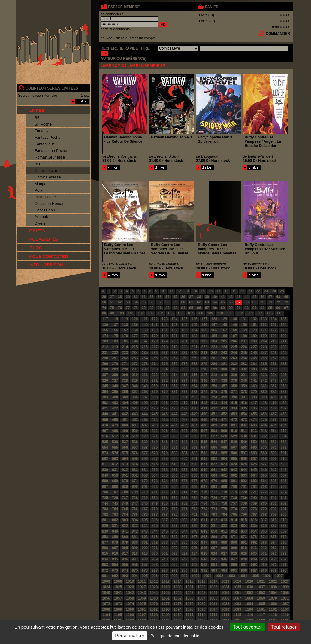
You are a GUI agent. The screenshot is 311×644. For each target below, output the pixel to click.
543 (184, 442)
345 (105, 386)
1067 (237, 598)
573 (105, 453)
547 (224, 442)
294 (165, 369)
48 (278, 297)
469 (204, 420)
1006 (267, 576)
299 (214, 369)
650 (115, 475)
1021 (261, 582)
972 (105, 570)
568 (244, 448)
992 (115, 576)
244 (234, 353)
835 (254, 526)
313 (165, 375)
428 (174, 408)
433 (224, 408)
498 (115, 431)
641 (214, 470)
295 (174, 369)
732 (174, 498)
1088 (106, 609)
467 (184, 420)
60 (183, 302)
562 (184, 448)
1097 (213, 609)
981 (194, 570)
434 (234, 408)
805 (145, 520)
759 (254, 503)
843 (145, 531)
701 (244, 487)
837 (274, 526)
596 (145, 459)
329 (135, 381)
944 (204, 559)
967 (244, 565)
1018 (225, 582)
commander (278, 34)
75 (112, 308)
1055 (285, 593)
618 (174, 464)
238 (174, 353)
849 (204, 531)
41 (223, 297)
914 (284, 548)
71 (270, 302)
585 (224, 453)
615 (145, 464)
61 (191, 302)
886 (194, 542)
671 (135, 481)
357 (224, 386)
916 (115, 554)
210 (274, 341)
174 (105, 336)
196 (135, 341)
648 (284, 470)
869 (214, 537)
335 (194, 381)
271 (125, 364)
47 (270, 297)
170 (254, 330)
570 (264, 448)
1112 (202, 615)
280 (214, 364)
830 (204, 526)
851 (224, 531)
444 (145, 414)
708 (125, 492)
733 (184, 498)
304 (264, 369)
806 (155, 520)
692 (155, 487)
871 (234, 537)
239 (184, 353)
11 (171, 291)
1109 (166, 615)
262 (224, 358)
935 (115, 559)
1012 (154, 582)
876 (284, 537)
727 (125, 498)
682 (244, 481)
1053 (261, 593)
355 (204, 386)
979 (174, 570)
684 (264, 481)
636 (165, 470)
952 (284, 559)
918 (135, 554)
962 (194, 565)
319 (224, 375)
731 (165, 498)
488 (204, 425)
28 (120, 297)
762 (284, 503)
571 (274, 448)
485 (174, 425)
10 (163, 291)
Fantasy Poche (48, 137)
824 (145, 526)
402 (105, 403)
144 (184, 325)
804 (135, 520)
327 (115, 381)
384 (115, 397)
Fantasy (41, 131)
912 (264, 548)
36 (183, 297)
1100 (249, 609)
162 (174, 330)
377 (234, 392)
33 (160, 297)
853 (244, 531)
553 (284, 442)
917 (125, 554)
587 (244, 453)
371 (174, 392)
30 (136, 297)
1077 (166, 604)
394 (214, 397)
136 (105, 325)
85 (191, 308)
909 (234, 548)
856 (274, 531)
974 (125, 570)
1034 (225, 587)
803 (125, 520)
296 (184, 369)
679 (214, 481)
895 (284, 542)
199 (165, 341)
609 (274, 459)
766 (135, 509)
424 (135, 408)
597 (155, 459)
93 (254, 308)
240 (194, 353)
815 (244, 520)
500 (135, 431)
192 (284, 336)
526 (204, 436)
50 (104, 302)
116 (279, 313)
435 (244, 408)
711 (155, 492)
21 (250, 291)
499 (125, 431)
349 (145, 386)
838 (284, 526)
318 (214, 375)
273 (145, 364)
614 (135, 464)
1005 (255, 576)
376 (224, 392)
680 (224, 481)
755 (214, 503)
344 (284, 381)
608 (264, 459)
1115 (237, 615)
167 (224, 330)
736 (214, 498)
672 (145, 481)
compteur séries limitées (52, 88)
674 (165, 481)
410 (184, 403)
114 (260, 313)
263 (234, 358)
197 (145, 341)
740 (254, 498)
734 (194, 498)
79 (144, 308)
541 (165, 442)
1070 (273, 598)
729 (145, 498)
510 (234, 431)
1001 (207, 576)
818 (274, 520)
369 (155, 392)
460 (115, 420)
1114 (225, 615)
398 (254, 397)
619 (184, 464)
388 (155, 397)
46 (262, 297)
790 (184, 515)
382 (284, 392)
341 (254, 381)
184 (204, 336)
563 (194, 448)
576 (135, 453)
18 (226, 291)
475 (264, 420)
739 (244, 498)
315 (184, 375)
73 (286, 302)
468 (194, 420)
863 (155, 537)
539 (145, 442)
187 (234, 336)
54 (136, 302)
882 (155, 542)
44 (246, 297)
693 (165, 487)
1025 (118, 587)
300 (224, 369)
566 (224, 448)
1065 (213, 598)
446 (165, 414)
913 (274, 548)
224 (224, 347)
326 (105, 381)
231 (105, 353)
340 (244, 381)
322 (254, 375)
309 (125, 375)
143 (174, 325)
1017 (213, 582)
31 (144, 297)
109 (210, 313)
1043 (142, 593)
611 (105, 464)
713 (174, 492)
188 (244, 336)
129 (224, 319)
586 (234, 453)
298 (204, 369)
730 (155, 498)
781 (284, 509)
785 (135, 515)
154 (284, 325)
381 (274, 392)
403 (115, 403)
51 (112, 302)
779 (264, 509)
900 (145, 548)
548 (234, 442)
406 (145, 403)
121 (145, 319)
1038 (273, 587)
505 (184, 431)
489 (214, 425)
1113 (213, 615)
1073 (118, 604)
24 (274, 291)
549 (244, 442)
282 (234, 364)
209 (264, 341)
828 (184, 526)
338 (224, 381)
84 (183, 308)
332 (165, 381)
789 (174, 515)
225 (234, 347)
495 (274, 425)
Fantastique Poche (51, 151)
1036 (249, 587)
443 (135, 414)
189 (254, 336)
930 (254, 554)
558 (145, 448)
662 (234, 475)
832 (224, 526)
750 (165, 503)
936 (125, 559)
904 (184, 548)
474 (254, 420)
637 (174, 470)
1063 (190, 598)
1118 (273, 615)
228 (264, 347)
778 (254, 509)
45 (254, 297)
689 (125, 487)
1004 (243, 576)
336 (204, 381)
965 (224, 565)
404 (125, 403)
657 (184, 475)
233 (125, 353)
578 (155, 453)
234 (135, 353)
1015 (190, 582)
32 (151, 297)
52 (120, 302)
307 (105, 375)
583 (204, 453)
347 (125, 386)
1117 (261, 615)
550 (254, 442)
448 (184, 414)
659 (204, 475)
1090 (130, 609)
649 (105, 475)
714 (184, 492)
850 (214, 531)
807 (165, 520)
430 (194, 408)
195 (125, 341)
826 (165, 526)
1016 (202, 582)
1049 (213, 593)
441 (115, 414)
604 (224, 459)
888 (214, 542)
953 (105, 565)
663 (244, 475)
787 (155, 515)
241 (204, 353)
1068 (249, 598)
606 (244, 459)
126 (194, 319)
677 (194, 481)
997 (165, 576)
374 (204, 392)
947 (234, 559)
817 (264, 520)
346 (115, 386)
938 (145, 559)
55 (144, 302)
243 (224, 353)
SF (37, 118)
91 (239, 308)
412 (204, 403)
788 (165, 515)
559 (155, 448)
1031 (190, 587)
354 (194, 386)
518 (125, 436)
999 (184, 576)
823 (135, 526)
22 (258, 291)
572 (284, 448)
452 (224, 414)
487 (194, 425)
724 (284, 492)
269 (105, 364)
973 (115, 570)
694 (174, 487)
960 (174, 565)
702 (254, 487)
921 (165, 554)
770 (174, 509)
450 (204, 414)
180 (165, 336)
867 (194, 537)
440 (105, 414)
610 (284, 459)
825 (155, 526)
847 (184, 531)
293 (155, 369)
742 (274, 498)
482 (145, 425)
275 (165, 364)
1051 (237, 593)
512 (254, 431)
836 (264, 526)
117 (105, 319)
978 (165, 570)
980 (184, 570)
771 (184, 509)
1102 (273, 609)
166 (214, 330)
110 (220, 313)
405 (135, 403)
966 (234, 565)
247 (264, 353)
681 (234, 481)
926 (214, 554)
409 (174, 403)
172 (274, 330)
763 (105, 509)
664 (254, 475)
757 (234, 503)
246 (254, 353)
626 (254, 464)
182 (184, 336)
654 (155, 475)
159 (145, 330)
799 (274, 515)
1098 (225, 609)
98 (104, 313)
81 (160, 308)
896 (105, 548)
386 (135, 397)
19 (234, 291)
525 (194, 436)
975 (135, 570)
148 (224, 325)
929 (244, 554)
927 (224, 554)
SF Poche (43, 124)
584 (214, 453)
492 (244, 425)
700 (234, 487)
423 (125, 408)
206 (234, 341)
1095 (190, 609)
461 (125, 420)
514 (274, 431)
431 (204, 408)
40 (215, 297)
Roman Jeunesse (50, 157)
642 (224, 470)
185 (214, 336)
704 (274, 487)
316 (194, 375)
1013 (166, 582)
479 (115, 425)
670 (125, 481)
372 (184, 392)
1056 (106, 598)
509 (224, 431)
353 (184, 386)
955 (125, 565)
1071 (285, 598)
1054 (273, 593)
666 (274, 475)
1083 (237, 604)
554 (105, 448)
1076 (154, 604)
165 (204, 330)
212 (105, 347)
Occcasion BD (47, 210)
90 (231, 308)
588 (254, 453)
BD (37, 164)
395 (224, 397)
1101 (261, 609)
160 (155, 330)
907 (214, 548)
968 (254, 565)
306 (284, 369)
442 (125, 414)
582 (194, 453)
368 (145, 392)
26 (104, 297)
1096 (202, 609)
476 (274, 420)
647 (274, 470)
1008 (106, 582)
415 (234, 403)
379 (254, 392)
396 (234, 397)
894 (274, 542)
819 (284, 520)
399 (264, 397)
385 (125, 397)
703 (264, 487)
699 (224, 487)
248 (274, 353)
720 (244, 492)
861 (135, 537)
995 (145, 576)
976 (145, 570)
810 (194, 520)
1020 (249, 582)
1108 (154, 615)
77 (128, 308)
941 (174, 559)
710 (145, 492)
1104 (106, 615)
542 (174, 442)
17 (218, 291)
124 (174, 319)
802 (115, 520)
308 (115, 375)
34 (167, 297)
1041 (118, 593)
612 (115, 464)
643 (234, 470)
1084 (249, 604)
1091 (142, 609)
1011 (142, 582)
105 (171, 313)
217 (155, 347)
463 (145, 420)
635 (155, 470)
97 (286, 308)
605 (234, 459)
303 (254, 369)
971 (284, 565)
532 (264, 436)
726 (115, 498)
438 (274, 408)
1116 (249, 615)
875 (274, 537)
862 (145, 537)
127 (204, 319)
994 (135, 576)
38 (199, 297)
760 (264, 503)
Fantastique (45, 144)
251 (115, 358)
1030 (178, 587)
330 (145, 381)
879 (125, 542)
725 (105, 498)
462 (135, 420)
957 (145, 565)
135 (284, 319)
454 (244, 414)
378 (244, 392)
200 (174, 341)
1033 (213, 587)
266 (264, 358)
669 (115, 481)
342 (264, 381)
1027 (142, 587)
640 (204, 470)
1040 (106, 593)
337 (214, 381)
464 (155, 420)
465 (165, 420)
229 (274, 347)
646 (264, 470)
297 (194, 369)
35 (175, 297)
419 (274, 403)
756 (224, 503)
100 (121, 313)
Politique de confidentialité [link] (175, 636)
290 (125, 369)
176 (125, 336)
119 (125, 319)
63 (207, 302)
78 (136, 308)
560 (165, 448)
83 (175, 308)
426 (155, 408)
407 (155, 403)
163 (184, 330)
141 (155, 325)
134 (274, 319)
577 (145, 453)
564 (204, 448)
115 (270, 313)
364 (105, 392)
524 (184, 436)
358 (234, 386)
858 (105, 537)
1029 (166, 587)
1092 (154, 609)
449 (194, 414)
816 (254, 520)
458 (284, 414)
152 (264, 325)
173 (284, 330)
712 (165, 492)
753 (194, 503)
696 (194, 487)
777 (244, 509)
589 (264, 453)
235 (145, 353)
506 (194, 431)
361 (264, 386)
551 (264, 442)
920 (155, 554)
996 (155, 576)
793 (214, 515)
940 (165, 559)
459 (105, 420)
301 (234, 369)
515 (284, 431)
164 (194, 330)
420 (284, 403)
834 (244, 526)
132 (254, 319)
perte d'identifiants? (116, 29)
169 (244, 330)
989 (274, 570)
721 (254, 492)
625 (244, 464)
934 (105, 559)
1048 (202, 593)
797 (254, 515)
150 (244, 325)
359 (244, 386)
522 (165, 436)
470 (214, 420)
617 (165, 464)
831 (214, 526)
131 (244, 319)
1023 (285, 582)
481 (135, 425)
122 (155, 319)
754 (204, 503)
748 (145, 503)
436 (254, 408)
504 (174, 431)
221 (194, 347)
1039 (285, 587)
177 (135, 336)
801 (105, 520)
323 (264, 375)
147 (214, 325)
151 (254, 325)
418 (264, 403)
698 (214, 487)
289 (115, 369)
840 (115, 531)
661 (224, 475)
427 (165, 408)
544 (194, 442)
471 (224, 420)
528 (224, 436)
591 (284, 453)
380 (264, 392)
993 (125, 576)
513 (264, 431)
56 (151, 302)
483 (155, 425)
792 (204, 515)
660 (214, 475)
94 (262, 308)
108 (200, 313)
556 (125, 448)
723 (274, 492)
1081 (213, 604)
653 (145, 475)
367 (135, 392)
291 (135, 369)
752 (184, 503)
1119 (285, 615)
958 (155, 565)
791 (194, 515)
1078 (178, 604)
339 (234, 381)
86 (199, 308)
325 (284, 375)
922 (174, 554)
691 (145, 487)
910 (244, 548)
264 (244, 358)
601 (194, 459)
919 (145, 554)
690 (135, 487)
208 (254, 341)
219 (174, 347)
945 (214, 559)
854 (254, 531)
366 (125, 392)
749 (155, 503)
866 (184, 537)
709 (135, 492)
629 (284, 464)
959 (165, 565)
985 (234, 570)
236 (155, 353)
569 (254, 448)
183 (194, 336)
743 (284, 498)
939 (155, 559)
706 (105, 492)
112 (240, 313)
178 (145, 336)
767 (145, 509)
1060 (154, 598)
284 (254, 364)
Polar (39, 190)
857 (284, 531)
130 (234, 319)
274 (155, 364)
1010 (130, 582)
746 (125, 503)
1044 (154, 593)
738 (234, 498)
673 (155, 481)
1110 (178, 615)
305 (274, 369)
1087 (285, 604)
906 (204, 548)
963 (204, 565)
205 (224, 341)
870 (224, 537)
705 (284, 487)
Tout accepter (247, 627)
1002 (219, 576)
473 (244, 420)
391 (184, 397)
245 (244, 353)
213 (115, 347)
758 (244, 503)
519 (135, 436)
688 (115, 487)
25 (282, 291)
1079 (190, 604)
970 (274, 565)
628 (274, 464)
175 (115, 336)
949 (254, 559)
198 (155, 341)
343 (274, 381)
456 (264, 414)
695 (184, 487)
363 (284, 386)
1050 (225, 593)
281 (224, 364)
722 (264, 492)
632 (125, 470)
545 (204, 442)
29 (128, 297)
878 (115, 542)
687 (105, 487)
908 (224, 548)
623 (224, 464)
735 (204, 498)
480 (125, 425)
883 (165, 542)
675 (174, 481)
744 (105, 503)
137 (115, 325)
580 (174, 453)
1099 (237, 609)
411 (194, 403)
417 (254, 403)
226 (244, 347)
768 (155, 509)
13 (187, 291)
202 (194, 341)
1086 (273, 604)
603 (214, 459)
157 (125, 330)
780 (274, 509)
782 (105, 515)
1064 (202, 598)
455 (254, 414)
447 (174, 414)
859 (115, 537)
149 (234, 325)
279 (204, 364)
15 (203, 291)
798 (264, 515)
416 (244, 403)
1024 (106, 587)
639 (194, 470)
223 (214, 347)
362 (274, 386)
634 (145, 470)
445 (155, 414)
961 (184, 565)
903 (174, 548)
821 (115, 526)
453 (234, 414)
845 (165, 531)
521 (155, 436)
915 (105, 554)
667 (284, 475)
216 (145, 347)
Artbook (41, 217)
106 (180, 313)
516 (105, 436)
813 (224, 520)
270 (115, 364)
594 (125, 459)
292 (145, 369)
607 (254, 459)
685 (274, 481)
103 (151, 313)
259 (194, 358)
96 (278, 308)
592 (105, 459)
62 (199, 302)
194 (115, 341)
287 (284, 364)
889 (224, 542)
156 (115, 330)
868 (204, 537)
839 (105, 531)
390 (174, 397)
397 (244, 397)
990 (284, 570)
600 (184, 459)
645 (254, 470)
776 (234, 509)
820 (105, 526)
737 (224, 498)
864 (165, 537)
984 (224, 570)
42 (231, 297)
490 (224, 425)
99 (112, 313)
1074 (130, 604)
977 (155, 570)
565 (214, 448)
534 (284, 436)
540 (155, 442)
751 (174, 503)
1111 (190, 615)
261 (214, 358)
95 (270, 308)
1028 (154, 587)
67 (239, 302)
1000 (195, 576)
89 (223, 308)
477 (284, 420)
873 (254, 537)
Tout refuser (284, 627)
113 (250, 313)
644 (244, 470)
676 (184, 481)
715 (194, 492)
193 (105, 341)
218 (165, 347)
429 (184, 408)
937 (135, 559)
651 (125, 475)
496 (284, 425)
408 (165, 403)
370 (165, 392)
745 (115, 503)
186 (224, 336)
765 (125, 509)
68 (246, 302)
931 (264, 554)
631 (115, 470)
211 (284, 341)
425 (145, 408)
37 (191, 297)
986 (244, 570)
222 (204, 347)
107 (190, 313)
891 (244, 542)
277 (184, 364)
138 (125, 325)
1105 (118, 615)
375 (214, 392)
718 (224, 492)
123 (165, 319)
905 (194, 548)
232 (115, 353)
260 (204, 358)
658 (194, 475)
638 (184, 470)
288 (105, 369)
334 (184, 381)
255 (155, 358)
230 (284, 347)
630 (105, 470)
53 (128, 302)
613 (125, 464)
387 (145, 397)
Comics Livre (46, 170)
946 (224, 559)
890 (234, 542)
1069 (261, 598)
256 (165, 358)
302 (244, 369)
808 (174, 520)
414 (224, 403)
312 (155, 375)
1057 (118, 598)
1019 (237, 582)
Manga (41, 184)
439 (284, 408)
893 (264, 542)
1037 (261, 587)
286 (274, 364)
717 (214, 492)
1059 (142, 598)
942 (184, 559)
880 (135, 542)
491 (234, 425)
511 (244, 431)
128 (214, 319)
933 (284, 554)
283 (244, 364)
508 (214, 431)
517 (115, 436)
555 (115, 448)
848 (194, 531)
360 (254, 386)
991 (105, 576)
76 (120, 308)
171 (264, 330)
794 (224, 515)
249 (284, 353)
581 (184, 453)
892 (254, 542)
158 (135, 330)
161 (165, 330)
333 (174, 381)
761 (274, 503)
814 (234, 520)
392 (194, 397)
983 (214, 570)
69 (254, 302)
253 (135, 358)
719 (234, 492)
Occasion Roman (50, 204)
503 (165, 431)
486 (184, 425)
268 (284, 358)
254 (145, 358)
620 (194, 464)
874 (264, 537)
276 (174, 364)
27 (112, 297)
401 (284, 397)
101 (131, 313)
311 (145, 375)
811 (204, 520)
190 (264, 336)
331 (155, 381)
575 (125, 453)
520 (145, 436)
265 (254, 358)
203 (204, 341)
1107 (142, 615)
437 (264, 408)
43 (239, 297)
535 (105, 442)
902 (165, 548)
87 (207, 308)
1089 (118, 609)
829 (194, 526)
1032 (202, 587)
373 (194, 392)
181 (174, 336)
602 (204, 459)
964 (214, 565)
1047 (190, 593)
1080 (202, 604)
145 (194, 325)
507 (204, 431)
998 (174, 576)
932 (274, 554)
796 (244, 515)
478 (105, 425)
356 (214, 386)
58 (167, 302)
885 (184, 542)
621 (204, 464)
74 (104, 308)
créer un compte (143, 38)
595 (135, 459)
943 (194, 559)
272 (135, 364)
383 (105, 397)
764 (115, 509)
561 (174, 448)
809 (184, 520)
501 (145, 431)
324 (274, 375)
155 (105, 330)
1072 (106, 604)
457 (274, 414)
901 (155, 548)
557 (135, 448)
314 (174, 375)
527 (214, 436)
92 (246, 308)
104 (161, 313)
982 (204, 570)
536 (115, 442)
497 (105, 431)
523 (174, 436)
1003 (231, 576)
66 (231, 302)
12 (179, 291)
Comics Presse (48, 177)
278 (194, 364)
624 (234, 464)
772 (194, 509)
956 (135, 565)
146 (204, 325)
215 (135, 347)
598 (165, 459)
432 (214, 408)
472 (234, 420)
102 (141, 313)
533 (274, 436)
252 (125, 358)
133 (264, 319)
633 (135, 470)
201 (184, 341)
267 (274, 358)
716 (204, 492)
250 (105, 358)
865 (174, 537)
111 (230, 313)
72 (278, 302)
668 (105, 481)
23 (266, 291)
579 (165, 453)
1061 (166, 598)
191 (274, 336)
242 (214, 353)
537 (125, 442)
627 (264, 464)
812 (214, 520)
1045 (166, 593)
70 (262, 302)
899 (135, 548)
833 (234, 526)
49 (286, 297)
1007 (279, 576)
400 (274, 397)
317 (204, 375)
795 (234, 515)
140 (145, 325)
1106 (130, 615)
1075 (142, 604)
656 (174, 475)
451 (214, 414)
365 (115, 392)
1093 (166, 609)
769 (165, 509)
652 (135, 475)
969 (264, 565)
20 (242, 291)
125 (184, 319)
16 (211, 291)
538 (135, 442)
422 (115, 408)
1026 (130, 587)
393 (204, 397)
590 (274, 453)
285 (264, 364)
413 (214, 403)
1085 (261, 604)
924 (194, 554)
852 (234, 531)
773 (204, 509)
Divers (40, 223)
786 (145, 515)
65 (223, 302)
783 (115, 515)
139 (135, 325)
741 (264, 498)
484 (165, 425)
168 (234, 330)
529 (234, 436)
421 (105, 408)
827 (174, 526)
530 (244, 436)
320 (234, 375)
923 (184, 554)
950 (264, 559)
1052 (249, 593)
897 (115, 548)
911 (254, 548)
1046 (178, 593)
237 (165, 353)
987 (254, 570)
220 (184, 347)
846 (174, 531)
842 (135, 531)
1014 (178, 582)
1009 (118, 582)
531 (254, 436)
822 (125, 526)
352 (174, 386)
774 (214, 509)
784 (125, 515)
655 (165, 475)
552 (274, 442)
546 (214, 442)
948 (244, 559)
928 (234, 554)
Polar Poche (45, 197)
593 (115, 459)
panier (212, 7)
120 (135, 319)
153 (274, 325)
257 (174, 358)
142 (165, 325)
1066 (225, 598)
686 (284, 481)
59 (175, 302)
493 (254, 425)
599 (174, 459)
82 (167, 308)
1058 (130, 598)
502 (155, 431)
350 (155, 386)
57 (160, 302)
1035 (237, 587)
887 (204, 542)
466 (174, 420)
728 (135, 498)
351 (165, 386)
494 (264, 425)
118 (115, 319)
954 (115, 565)
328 (125, 381)
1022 (273, 582)
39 (207, 297)
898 (125, 548)
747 (135, 503)
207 (244, 341)
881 (145, 542)
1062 (178, 598)
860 (125, 537)
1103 (285, 609)
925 (204, 554)
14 (195, 291)
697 (204, 487)
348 (135, 386)
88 (215, 308)
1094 (178, 609)
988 (264, 570)
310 (135, 375)
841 (125, 531)
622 (214, 464)
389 (165, 397)
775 (224, 509)
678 (204, 481)
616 (155, 464)
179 (155, 336)
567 (234, 448)
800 (284, 515)
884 (174, 542)
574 (115, 453)
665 (264, 475)
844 (155, 531)
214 (125, 347)
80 (151, 308)
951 (274, 559)
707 (115, 492)
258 (184, 358)
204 (214, 341)
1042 (130, 593)
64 (215, 302)
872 (244, 537)
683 (254, 481)
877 (105, 542)
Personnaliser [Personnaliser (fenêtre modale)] (130, 636)
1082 (225, 604)
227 (254, 347)
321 (244, 375)
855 (264, 531)
